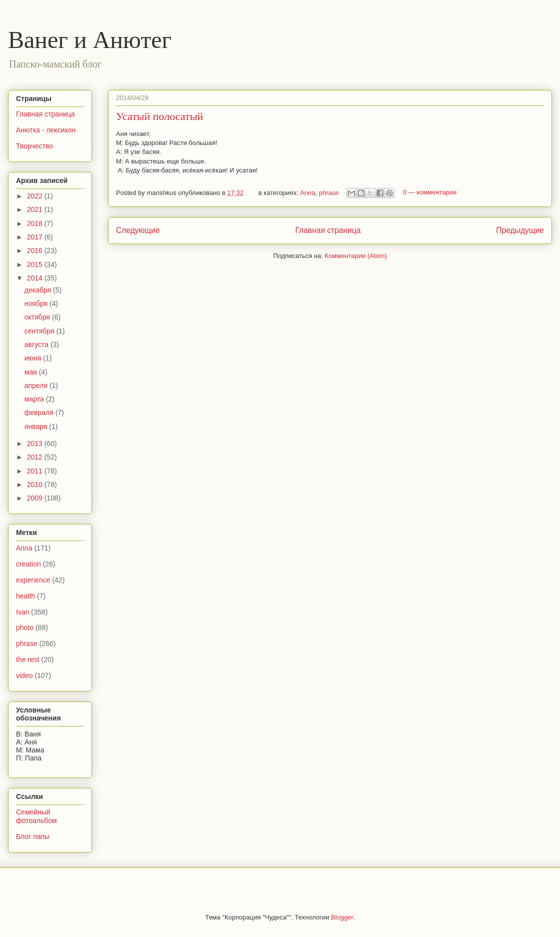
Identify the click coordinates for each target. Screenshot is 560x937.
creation (28, 564)
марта (35, 399)
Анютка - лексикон (46, 130)
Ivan (22, 612)
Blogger (342, 917)
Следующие (138, 230)
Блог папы (33, 836)
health (25, 596)
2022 (36, 196)
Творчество (34, 146)
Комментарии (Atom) (356, 256)
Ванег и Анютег (90, 40)
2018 (36, 223)
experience (33, 580)
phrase (329, 193)
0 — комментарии (430, 193)
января (37, 426)
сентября (40, 331)
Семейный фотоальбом (36, 816)
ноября (37, 303)
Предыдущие (520, 230)
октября (38, 317)
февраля (40, 412)
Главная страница (328, 230)
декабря (39, 290)
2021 (36, 209)
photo (25, 627)
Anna (307, 193)
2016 (36, 250)
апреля (37, 385)
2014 (36, 278)
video (24, 675)
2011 (36, 471)
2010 (36, 484)
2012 (36, 457)
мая (32, 372)
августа (37, 344)
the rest (28, 659)
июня (34, 358)
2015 (36, 264)
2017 (36, 237)
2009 (36, 498)
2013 (36, 443)
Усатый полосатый (159, 116)
